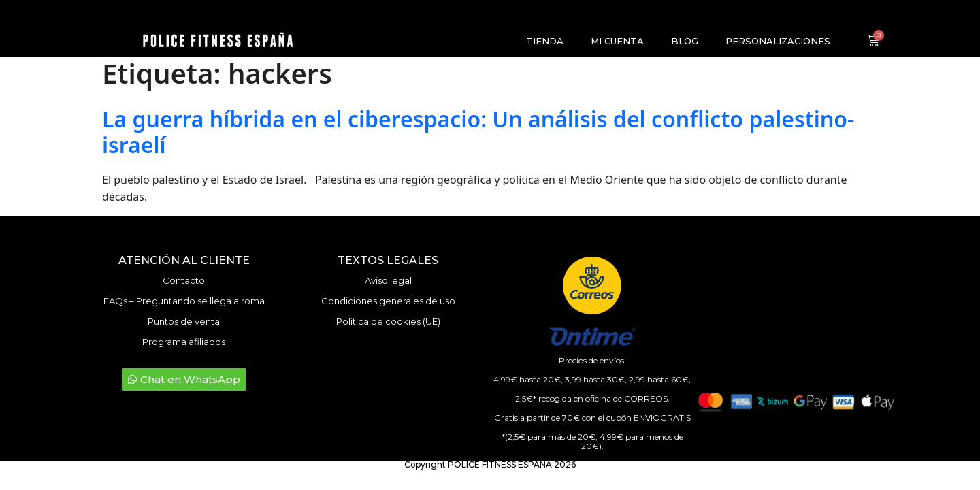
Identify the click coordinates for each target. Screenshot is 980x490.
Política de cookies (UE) (388, 321)
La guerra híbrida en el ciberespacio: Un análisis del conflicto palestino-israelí (478, 132)
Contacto (184, 280)
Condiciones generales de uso (388, 301)
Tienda (545, 41)
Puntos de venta (184, 321)
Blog (685, 41)
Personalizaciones (778, 41)
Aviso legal (388, 280)
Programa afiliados (184, 342)
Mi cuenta (617, 41)
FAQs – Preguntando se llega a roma (184, 301)
